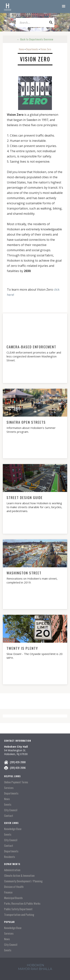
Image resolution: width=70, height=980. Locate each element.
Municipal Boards (13, 898)
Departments (32, 49)
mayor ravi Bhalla (35, 969)
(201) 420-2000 (18, 762)
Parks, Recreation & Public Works (22, 903)
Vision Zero (46, 49)
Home (21, 49)
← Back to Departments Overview (35, 39)
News (7, 799)
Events (8, 804)
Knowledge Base (13, 829)
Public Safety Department (18, 909)
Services (9, 788)
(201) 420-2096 (18, 768)
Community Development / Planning (23, 881)
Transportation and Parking (19, 915)
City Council (11, 810)
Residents (10, 857)
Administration (12, 870)
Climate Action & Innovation (19, 876)
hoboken (35, 965)
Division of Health (14, 887)
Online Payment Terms (16, 782)
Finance (8, 892)
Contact (9, 816)
